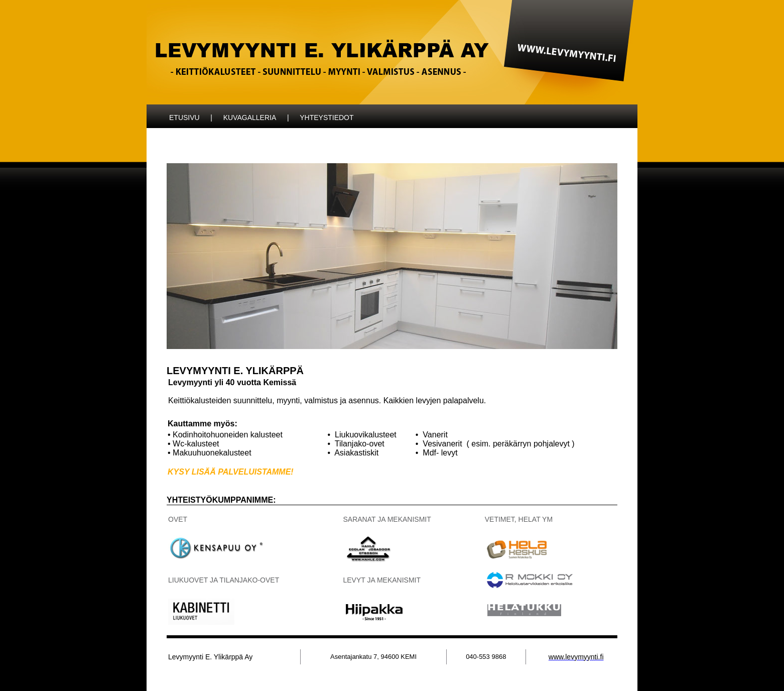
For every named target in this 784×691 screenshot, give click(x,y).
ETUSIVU (184, 118)
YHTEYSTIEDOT (326, 118)
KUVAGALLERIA (250, 118)
